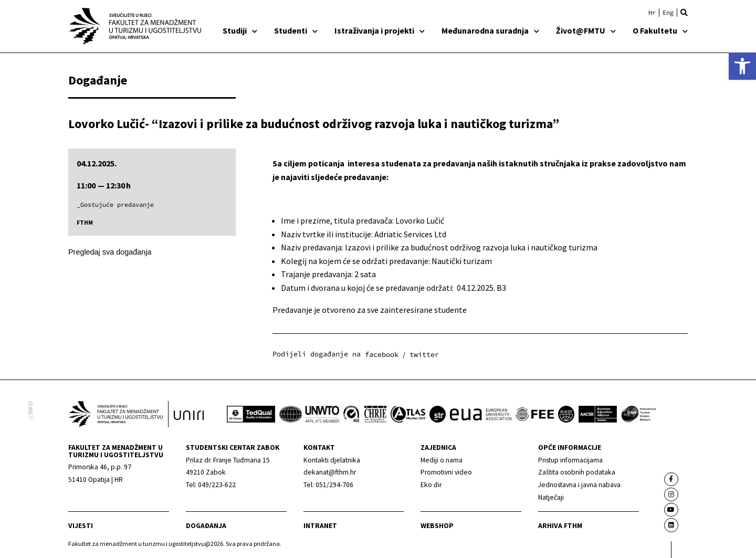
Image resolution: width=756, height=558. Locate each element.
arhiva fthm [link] (560, 526)
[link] (742, 66)
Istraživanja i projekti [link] (380, 30)
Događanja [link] (206, 526)
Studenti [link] (296, 30)
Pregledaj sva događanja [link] (110, 252)
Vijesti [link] (81, 526)
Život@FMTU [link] (586, 30)
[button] (684, 13)
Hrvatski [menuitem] (652, 13)
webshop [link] (437, 526)
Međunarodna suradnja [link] (490, 30)
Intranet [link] (320, 526)
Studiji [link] (240, 30)
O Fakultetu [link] (660, 30)
